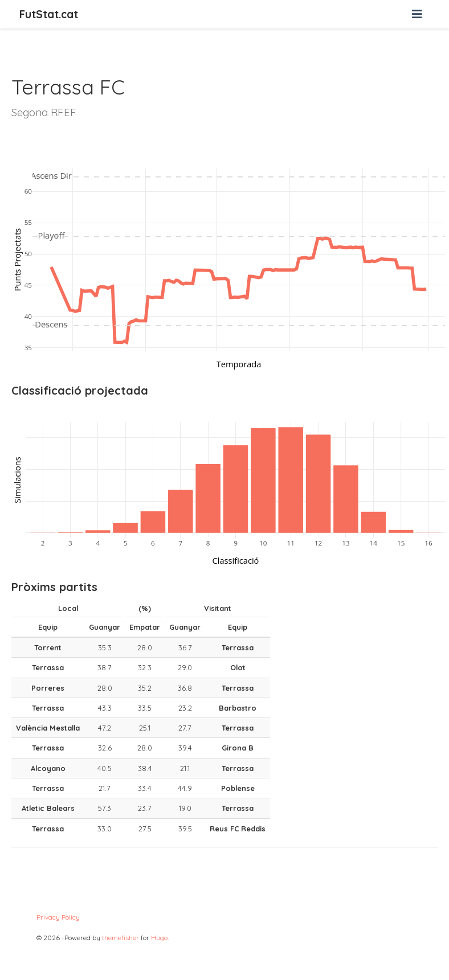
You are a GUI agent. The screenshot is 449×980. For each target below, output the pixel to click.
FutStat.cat (49, 14)
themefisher (121, 938)
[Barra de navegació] (417, 14)
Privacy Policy (58, 917)
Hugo (159, 938)
